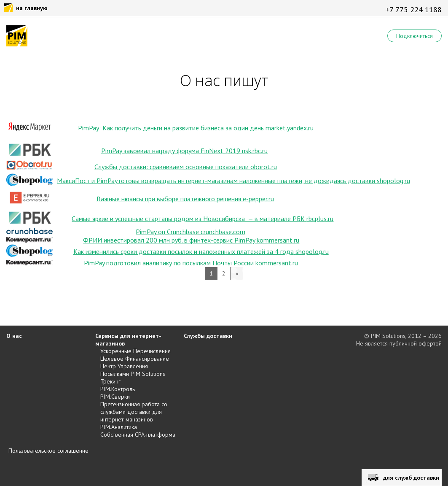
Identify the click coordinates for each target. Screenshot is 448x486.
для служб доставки (411, 478)
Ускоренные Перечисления (135, 351)
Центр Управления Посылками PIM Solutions (133, 370)
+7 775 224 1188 (413, 9)
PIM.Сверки (115, 397)
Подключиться (414, 36)
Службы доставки (208, 336)
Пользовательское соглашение (48, 451)
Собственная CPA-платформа (138, 435)
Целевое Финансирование (135, 359)
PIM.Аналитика (119, 427)
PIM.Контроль (118, 389)
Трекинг (110, 381)
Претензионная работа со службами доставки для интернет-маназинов (134, 412)
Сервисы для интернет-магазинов (128, 340)
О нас (14, 336)
